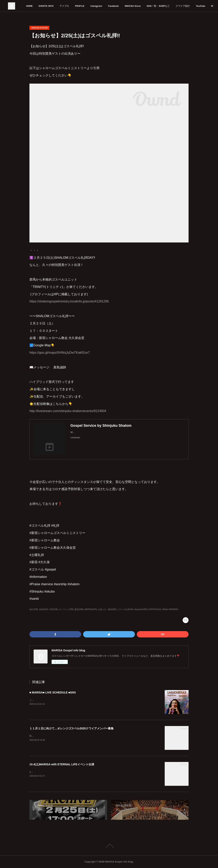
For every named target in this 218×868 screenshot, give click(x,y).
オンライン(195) (66, 609)
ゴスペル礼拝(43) (126, 609)
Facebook (138, 6)
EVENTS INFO (70, 6)
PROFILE (104, 6)
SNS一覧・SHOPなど (182, 6)
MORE (203, 6)
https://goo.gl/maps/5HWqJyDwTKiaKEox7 (60, 353)
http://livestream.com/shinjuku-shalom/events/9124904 (68, 411)
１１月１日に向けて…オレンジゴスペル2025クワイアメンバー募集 (72, 728)
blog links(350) (141, 609)
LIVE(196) (53, 609)
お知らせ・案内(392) (107, 609)
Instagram (120, 6)
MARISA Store (157, 6)
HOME (54, 6)
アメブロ (89, 6)
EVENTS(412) (155, 609)
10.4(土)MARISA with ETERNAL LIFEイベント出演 (62, 764)
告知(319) (43, 609)
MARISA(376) (91, 609)
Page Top (109, 846)
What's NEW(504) (170, 609)
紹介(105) (34, 609)
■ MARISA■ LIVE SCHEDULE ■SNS (53, 692)
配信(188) (79, 609)
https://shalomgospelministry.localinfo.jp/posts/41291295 (69, 301)
